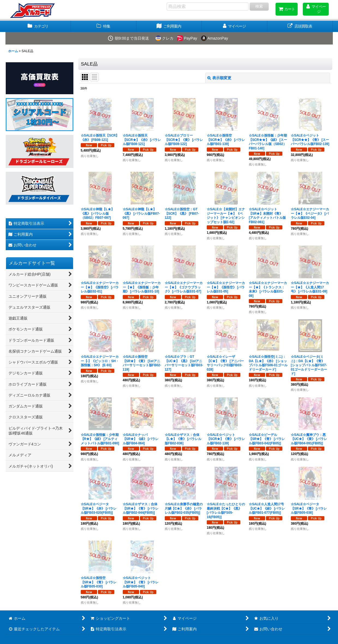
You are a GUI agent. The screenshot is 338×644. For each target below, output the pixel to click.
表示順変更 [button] (219, 78)
